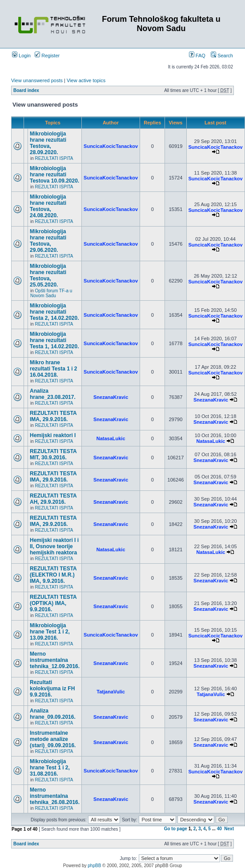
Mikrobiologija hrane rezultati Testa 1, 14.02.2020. (54, 340)
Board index (26, 90)
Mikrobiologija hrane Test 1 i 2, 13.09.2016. (50, 632)
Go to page (176, 829)
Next (229, 829)
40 (219, 829)
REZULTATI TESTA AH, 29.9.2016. (53, 499)
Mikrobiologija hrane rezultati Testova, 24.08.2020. (48, 206)
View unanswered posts (37, 80)
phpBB (94, 866)
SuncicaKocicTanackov (111, 146)
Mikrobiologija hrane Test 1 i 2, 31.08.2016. (50, 768)
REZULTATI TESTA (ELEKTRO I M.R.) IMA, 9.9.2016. (53, 575)
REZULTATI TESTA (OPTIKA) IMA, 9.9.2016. (53, 603)
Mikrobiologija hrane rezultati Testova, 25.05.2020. (48, 275)
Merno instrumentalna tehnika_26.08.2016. (55, 796)
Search (222, 56)
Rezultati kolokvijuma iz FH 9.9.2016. (52, 689)
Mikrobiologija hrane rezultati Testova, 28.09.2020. (48, 143)
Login (21, 56)
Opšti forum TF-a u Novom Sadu (51, 293)
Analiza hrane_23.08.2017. (53, 394)
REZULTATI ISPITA (54, 158)
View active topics (86, 80)
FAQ (197, 56)
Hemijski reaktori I (53, 435)
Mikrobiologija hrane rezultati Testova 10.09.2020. (54, 175)
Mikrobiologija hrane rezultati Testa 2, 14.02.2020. (54, 312)
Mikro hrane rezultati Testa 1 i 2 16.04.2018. (53, 369)
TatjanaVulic (111, 692)
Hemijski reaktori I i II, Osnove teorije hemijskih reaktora (54, 546)
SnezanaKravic (111, 397)
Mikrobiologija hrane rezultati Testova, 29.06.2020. (48, 241)
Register (47, 56)
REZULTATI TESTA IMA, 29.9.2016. (53, 416)
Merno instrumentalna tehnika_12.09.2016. (55, 660)
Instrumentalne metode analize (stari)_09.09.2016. (53, 739)
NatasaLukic (111, 438)
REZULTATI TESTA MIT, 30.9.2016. (53, 454)
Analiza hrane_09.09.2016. (53, 714)
